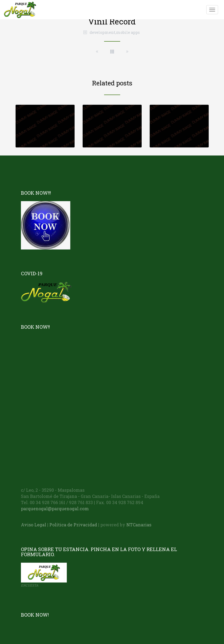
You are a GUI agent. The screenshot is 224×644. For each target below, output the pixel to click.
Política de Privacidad (73, 525)
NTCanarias (139, 525)
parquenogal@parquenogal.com (55, 509)
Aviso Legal (34, 525)
